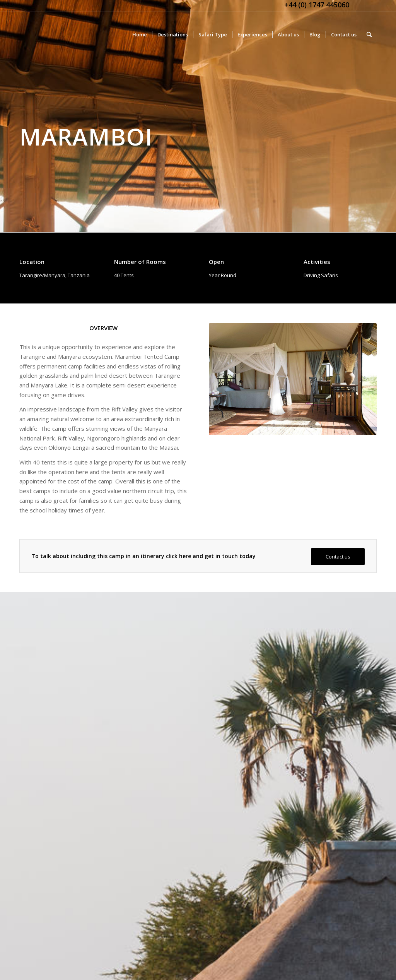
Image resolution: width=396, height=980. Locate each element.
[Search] (369, 34)
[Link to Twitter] (359, 6)
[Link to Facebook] (371, 6)
